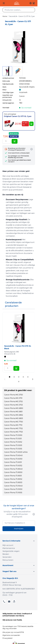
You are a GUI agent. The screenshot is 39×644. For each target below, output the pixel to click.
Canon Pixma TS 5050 (13, 435)
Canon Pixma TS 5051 (13, 439)
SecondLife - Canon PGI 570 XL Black (18, 347)
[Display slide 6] (19, 382)
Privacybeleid (7, 638)
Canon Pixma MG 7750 (14, 422)
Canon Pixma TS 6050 (13, 459)
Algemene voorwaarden (11, 635)
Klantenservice (9, 548)
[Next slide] (33, 379)
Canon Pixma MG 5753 (13, 405)
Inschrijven (19, 529)
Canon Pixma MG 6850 (14, 408)
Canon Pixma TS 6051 (13, 462)
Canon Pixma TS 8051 (13, 476)
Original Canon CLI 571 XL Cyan (18, 116)
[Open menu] (4, 3)
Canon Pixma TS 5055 (13, 449)
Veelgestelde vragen (11, 551)
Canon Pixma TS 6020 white (16, 452)
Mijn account (8, 545)
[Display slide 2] (14, 377)
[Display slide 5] (28, 377)
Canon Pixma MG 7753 (13, 432)
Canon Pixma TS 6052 (13, 466)
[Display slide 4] (23, 377)
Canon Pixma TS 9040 (13, 486)
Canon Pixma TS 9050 (13, 489)
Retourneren (8, 560)
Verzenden (7, 557)
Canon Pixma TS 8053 (13, 482)
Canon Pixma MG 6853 (14, 418)
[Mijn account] (31, 3)
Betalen (6, 554)
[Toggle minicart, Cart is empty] (34, 3)
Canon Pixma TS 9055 (13, 493)
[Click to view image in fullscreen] (19, 47)
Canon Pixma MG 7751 (13, 425)
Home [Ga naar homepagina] (5, 16)
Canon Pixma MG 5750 (14, 395)
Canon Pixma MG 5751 (13, 398)
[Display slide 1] (10, 377)
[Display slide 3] (19, 377)
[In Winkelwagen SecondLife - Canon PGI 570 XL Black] (16, 368)
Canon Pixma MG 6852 (14, 415)
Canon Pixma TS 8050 (13, 472)
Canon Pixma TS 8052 (13, 479)
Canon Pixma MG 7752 (13, 428)
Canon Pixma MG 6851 (13, 412)
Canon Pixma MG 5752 (13, 401)
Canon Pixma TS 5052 (13, 442)
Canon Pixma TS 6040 (13, 455)
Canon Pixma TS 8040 (13, 469)
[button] (19, 541)
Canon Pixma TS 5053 (13, 445)
